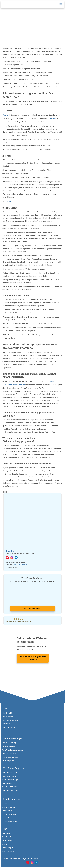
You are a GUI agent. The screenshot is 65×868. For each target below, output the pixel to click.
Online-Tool (52, 119)
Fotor (9, 201)
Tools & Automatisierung (20, 565)
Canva (5, 115)
